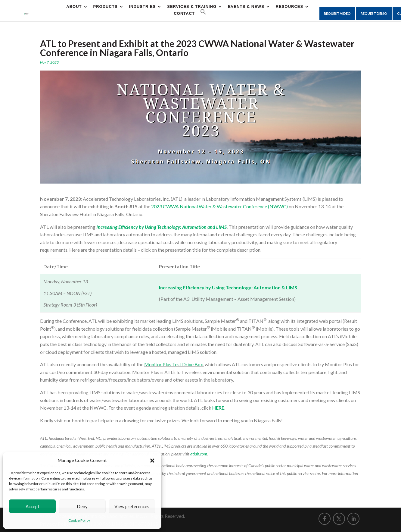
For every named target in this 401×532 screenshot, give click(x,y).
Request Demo (374, 13)
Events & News (246, 7)
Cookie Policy (79, 520)
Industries (143, 7)
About (74, 7)
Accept (33, 506)
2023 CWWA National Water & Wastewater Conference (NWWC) (219, 206)
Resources (289, 7)
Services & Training (192, 7)
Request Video (337, 13)
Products (106, 7)
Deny (82, 506)
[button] (152, 461)
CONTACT (184, 14)
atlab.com (199, 454)
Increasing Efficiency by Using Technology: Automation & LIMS (228, 287)
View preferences (132, 506)
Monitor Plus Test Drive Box (174, 364)
